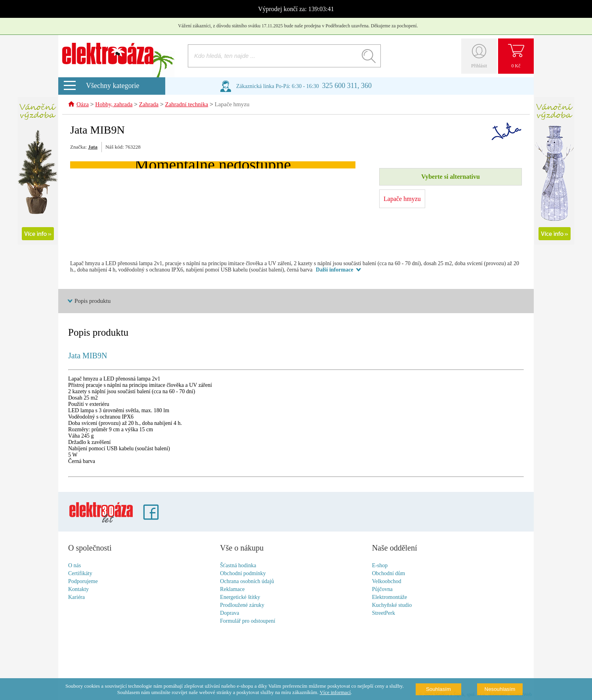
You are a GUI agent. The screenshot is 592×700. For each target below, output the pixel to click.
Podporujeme (83, 582)
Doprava (229, 613)
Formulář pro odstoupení (247, 621)
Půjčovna (382, 590)
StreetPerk (384, 613)
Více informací (335, 692)
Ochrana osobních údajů (247, 582)
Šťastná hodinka (238, 566)
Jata (93, 147)
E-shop (380, 566)
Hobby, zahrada (114, 105)
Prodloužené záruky (242, 605)
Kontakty (78, 590)
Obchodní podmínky (243, 574)
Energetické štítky (240, 598)
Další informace (334, 270)
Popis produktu (93, 301)
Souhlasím (438, 689)
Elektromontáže (390, 598)
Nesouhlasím (500, 689)
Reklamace (232, 590)
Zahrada (149, 105)
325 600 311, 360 (347, 86)
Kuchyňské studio (392, 605)
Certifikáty (80, 574)
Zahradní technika (186, 105)
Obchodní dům (389, 574)
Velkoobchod (387, 582)
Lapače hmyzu (232, 105)
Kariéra (76, 598)
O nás (74, 566)
